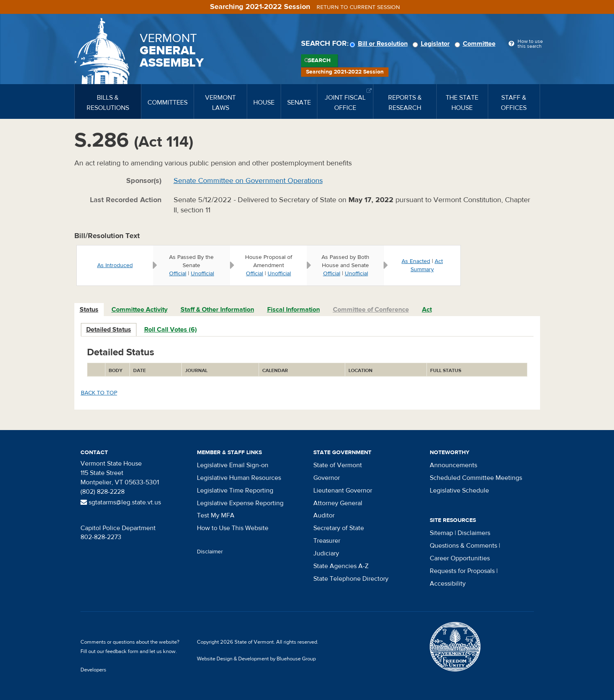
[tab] (89, 310)
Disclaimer (210, 552)
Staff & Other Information (217, 310)
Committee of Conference (371, 310)
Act (427, 310)
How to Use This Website (233, 528)
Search (319, 60)
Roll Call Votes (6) (171, 330)
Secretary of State (339, 528)
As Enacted (416, 261)
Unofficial (202, 274)
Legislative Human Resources (239, 478)
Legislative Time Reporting (235, 490)
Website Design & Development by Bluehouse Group (256, 659)
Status (89, 310)
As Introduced (115, 265)
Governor (327, 478)
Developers (93, 670)
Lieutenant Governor (343, 490)
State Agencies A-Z (341, 566)
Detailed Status (109, 330)
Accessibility (448, 584)
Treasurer (327, 541)
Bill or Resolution (380, 44)
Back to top (99, 393)
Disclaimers (474, 533)
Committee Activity (140, 310)
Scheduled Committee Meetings (476, 478)
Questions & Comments (463, 546)
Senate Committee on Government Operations (248, 181)
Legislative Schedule (459, 490)
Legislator (432, 44)
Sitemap (441, 533)
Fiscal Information (294, 310)
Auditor (324, 515)
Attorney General (338, 503)
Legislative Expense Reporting (240, 503)
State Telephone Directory (351, 579)
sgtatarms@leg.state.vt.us (121, 502)
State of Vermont (338, 465)
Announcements (453, 465)
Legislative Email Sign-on (233, 465)
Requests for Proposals (462, 571)
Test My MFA (216, 515)
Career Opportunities (460, 558)
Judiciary (326, 553)
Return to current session (358, 7)
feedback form (122, 651)
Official (178, 274)
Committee (476, 44)
